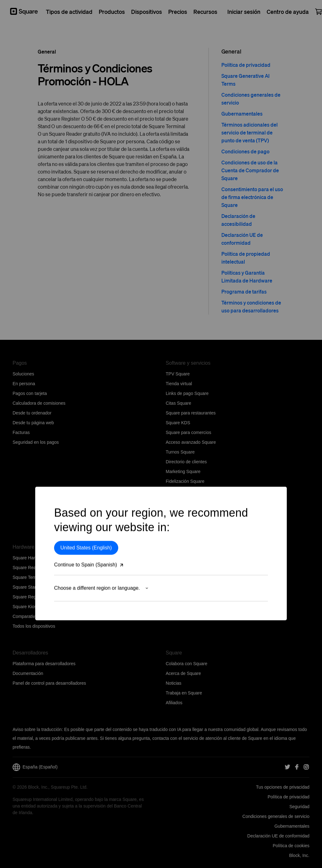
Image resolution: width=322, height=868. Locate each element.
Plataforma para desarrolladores (44, 664)
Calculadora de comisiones (39, 403)
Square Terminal (29, 577)
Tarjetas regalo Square (188, 501)
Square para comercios (189, 432)
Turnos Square (180, 452)
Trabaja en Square (184, 693)
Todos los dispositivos (34, 626)
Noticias (174, 683)
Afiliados (174, 703)
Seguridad (299, 807)
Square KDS (178, 423)
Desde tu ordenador (32, 413)
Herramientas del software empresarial (203, 520)
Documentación (28, 673)
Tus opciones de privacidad (283, 787)
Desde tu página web (33, 423)
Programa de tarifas (244, 291)
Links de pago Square (187, 393)
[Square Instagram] (306, 767)
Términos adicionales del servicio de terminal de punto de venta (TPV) (250, 132)
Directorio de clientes (186, 462)
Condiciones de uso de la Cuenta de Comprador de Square (250, 170)
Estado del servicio (184, 597)
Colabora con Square (186, 664)
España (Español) (35, 767)
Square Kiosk (26, 607)
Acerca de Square (183, 673)
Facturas (21, 432)
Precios (173, 558)
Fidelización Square (185, 481)
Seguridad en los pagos (36, 442)
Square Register (28, 597)
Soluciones (23, 374)
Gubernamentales (242, 114)
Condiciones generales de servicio (276, 816)
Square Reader (28, 568)
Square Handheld (30, 558)
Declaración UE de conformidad (278, 836)
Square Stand (26, 587)
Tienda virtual (179, 384)
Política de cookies (291, 846)
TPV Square (178, 374)
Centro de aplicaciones (188, 491)
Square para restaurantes (191, 413)
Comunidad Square (185, 587)
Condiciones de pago (245, 151)
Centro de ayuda (182, 568)
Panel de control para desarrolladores (49, 683)
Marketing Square (183, 471)
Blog (170, 607)
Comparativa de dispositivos (40, 616)
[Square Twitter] (287, 767)
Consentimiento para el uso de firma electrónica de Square (252, 197)
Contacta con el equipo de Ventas (199, 577)
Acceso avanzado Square (191, 442)
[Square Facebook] (297, 767)
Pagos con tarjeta (30, 393)
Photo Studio (178, 511)
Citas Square (178, 403)
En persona (24, 384)
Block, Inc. (299, 855)
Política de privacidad (246, 65)
